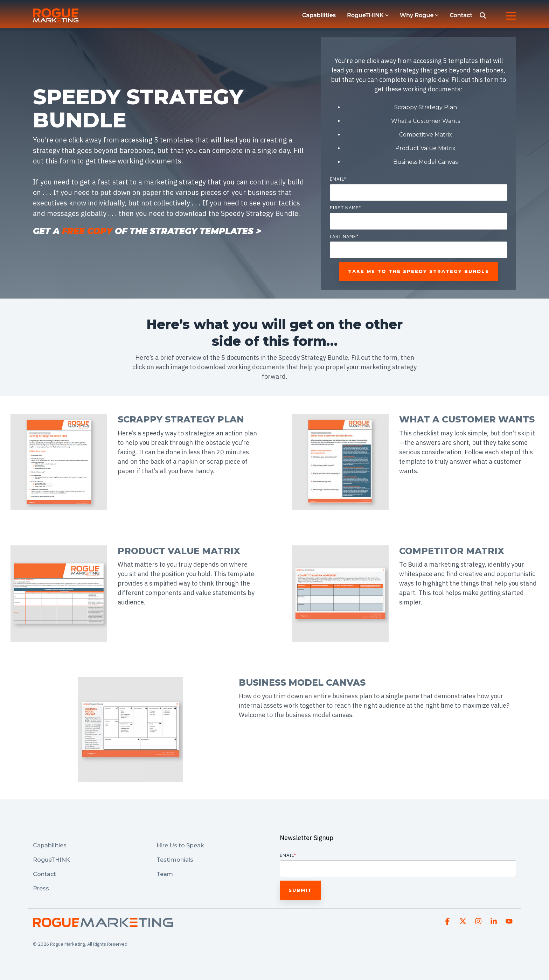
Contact (461, 15)
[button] (511, 15)
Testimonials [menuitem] (175, 860)
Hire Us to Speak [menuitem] (181, 845)
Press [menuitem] (41, 888)
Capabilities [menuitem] (50, 845)
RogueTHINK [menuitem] (51, 860)
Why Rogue (419, 15)
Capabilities (319, 15)
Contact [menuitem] (44, 874)
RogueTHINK (368, 15)
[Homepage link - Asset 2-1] (103, 923)
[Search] (483, 16)
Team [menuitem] (165, 874)
